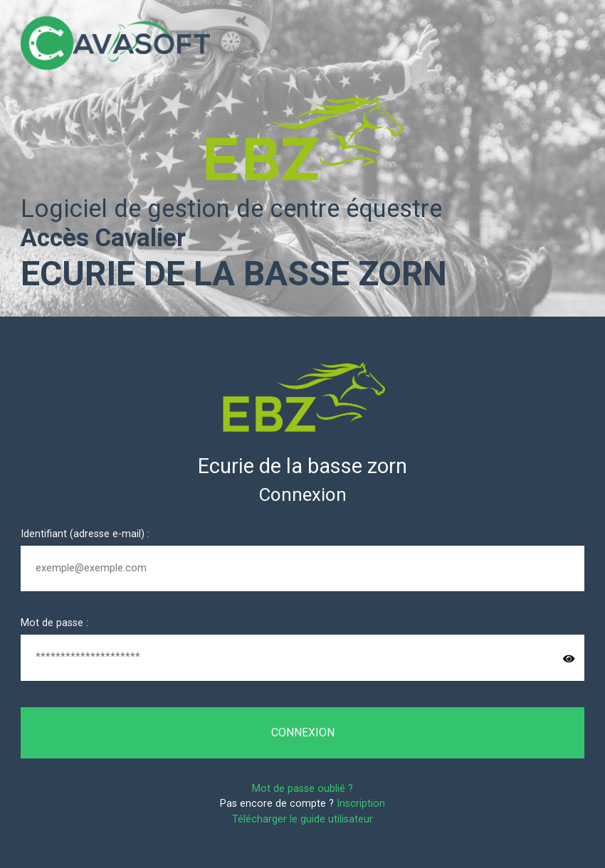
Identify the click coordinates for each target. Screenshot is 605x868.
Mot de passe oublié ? (302, 789)
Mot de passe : (54, 623)
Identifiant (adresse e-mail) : (85, 534)
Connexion (303, 732)
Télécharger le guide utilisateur (302, 819)
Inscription (361, 804)
